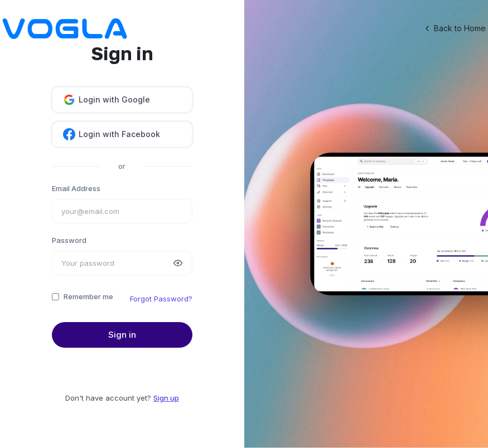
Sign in (122, 335)
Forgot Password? (161, 299)
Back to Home (454, 28)
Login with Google (107, 100)
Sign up (166, 398)
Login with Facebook (112, 134)
